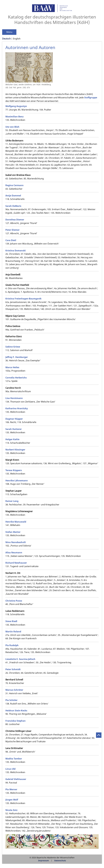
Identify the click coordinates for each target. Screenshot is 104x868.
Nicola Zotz (11, 810)
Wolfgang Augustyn (16, 106)
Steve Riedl (11, 621)
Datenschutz (60, 861)
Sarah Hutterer (14, 429)
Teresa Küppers (14, 470)
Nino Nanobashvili (16, 542)
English (17, 39)
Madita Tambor (14, 759)
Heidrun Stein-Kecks (16, 711)
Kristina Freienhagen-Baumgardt (23, 299)
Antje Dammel (13, 196)
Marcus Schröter (14, 690)
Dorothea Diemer (15, 220)
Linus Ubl (10, 769)
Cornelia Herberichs (16, 378)
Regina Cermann (14, 185)
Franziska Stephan (16, 721)
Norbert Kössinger (15, 450)
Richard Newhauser (16, 563)
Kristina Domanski (16, 251)
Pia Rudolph (12, 645)
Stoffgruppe (91, 98)
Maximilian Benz (14, 117)
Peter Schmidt (13, 669)
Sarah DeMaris (13, 206)
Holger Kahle (12, 439)
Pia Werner (11, 789)
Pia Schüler (11, 700)
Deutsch (6, 39)
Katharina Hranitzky (17, 408)
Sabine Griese (13, 347)
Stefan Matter (13, 532)
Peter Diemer (12, 230)
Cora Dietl (11, 240)
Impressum (44, 861)
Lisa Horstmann (14, 398)
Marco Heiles (12, 367)
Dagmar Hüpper (14, 419)
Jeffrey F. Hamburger (17, 357)
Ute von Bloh (12, 127)
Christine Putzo (14, 601)
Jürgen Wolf (12, 800)
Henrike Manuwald (16, 522)
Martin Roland (13, 632)
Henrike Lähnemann (17, 481)
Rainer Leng (12, 501)
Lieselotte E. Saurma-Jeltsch (20, 659)
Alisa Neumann (14, 553)
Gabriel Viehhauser (16, 779)
